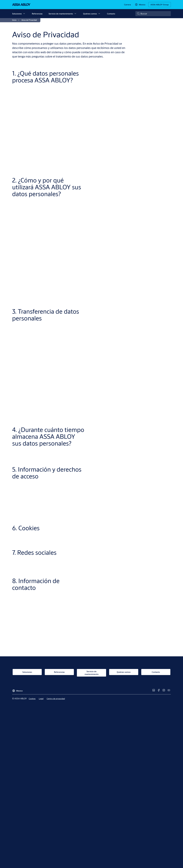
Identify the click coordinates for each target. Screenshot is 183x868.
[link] (127, 5)
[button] (24, 14)
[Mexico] (140, 5)
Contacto (111, 14)
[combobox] (153, 14)
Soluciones (17, 14)
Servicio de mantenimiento (61, 14)
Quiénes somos (90, 14)
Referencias (37, 14)
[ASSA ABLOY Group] (160, 5)
